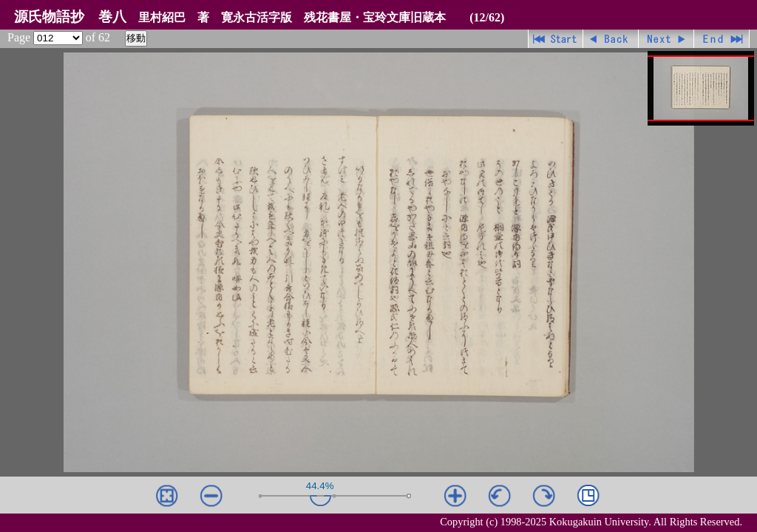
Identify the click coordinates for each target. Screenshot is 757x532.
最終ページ (722, 39)
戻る (611, 39)
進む (666, 39)
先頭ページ (556, 39)
